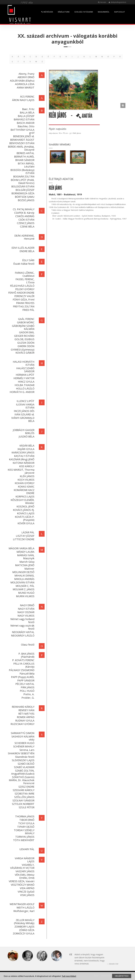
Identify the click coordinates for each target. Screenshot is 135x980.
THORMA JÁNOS (24, 816)
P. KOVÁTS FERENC (23, 660)
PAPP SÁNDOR (25, 680)
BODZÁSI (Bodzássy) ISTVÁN (22, 172)
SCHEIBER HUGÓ (24, 743)
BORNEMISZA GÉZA (23, 193)
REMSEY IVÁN (26, 710)
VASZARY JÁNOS (25, 871)
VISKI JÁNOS (27, 895)
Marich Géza (27, 562)
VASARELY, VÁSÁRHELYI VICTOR (22, 866)
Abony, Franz (26, 74)
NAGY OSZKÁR (26, 612)
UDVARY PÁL (26, 849)
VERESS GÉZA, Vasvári (21, 881)
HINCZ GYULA (26, 382)
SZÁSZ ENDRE (26, 787)
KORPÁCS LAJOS (25, 497)
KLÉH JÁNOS (27, 476)
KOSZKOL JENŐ (25, 506)
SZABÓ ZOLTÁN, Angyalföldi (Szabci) (22, 772)
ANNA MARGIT (25, 88)
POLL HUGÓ (27, 691)
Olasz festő (27, 645)
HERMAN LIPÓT (25, 375)
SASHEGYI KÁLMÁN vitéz (23, 738)
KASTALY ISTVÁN (24, 456)
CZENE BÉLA (27, 227)
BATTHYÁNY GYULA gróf (22, 131)
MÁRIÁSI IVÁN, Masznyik (25, 557)
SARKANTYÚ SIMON (22, 733)
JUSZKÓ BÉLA (26, 437)
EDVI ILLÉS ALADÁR (23, 248)
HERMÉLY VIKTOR (24, 378)
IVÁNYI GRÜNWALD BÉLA (22, 419)
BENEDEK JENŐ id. (23, 136)
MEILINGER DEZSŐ (23, 572)
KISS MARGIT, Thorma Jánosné (21, 471)
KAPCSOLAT (120, 12)
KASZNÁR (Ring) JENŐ (21, 459)
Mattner (29, 569)
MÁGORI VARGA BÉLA (21, 548)
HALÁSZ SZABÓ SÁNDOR (25, 370)
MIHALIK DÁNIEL (24, 576)
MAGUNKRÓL (104, 12)
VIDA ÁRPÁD (27, 888)
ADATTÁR (84, 117)
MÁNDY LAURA (25, 552)
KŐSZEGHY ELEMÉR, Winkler (22, 501)
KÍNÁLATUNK (64, 12)
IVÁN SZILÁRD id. (24, 414)
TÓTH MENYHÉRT (23, 840)
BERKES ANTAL (25, 153)
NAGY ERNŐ (27, 605)
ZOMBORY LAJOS (24, 927)
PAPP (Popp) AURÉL (22, 677)
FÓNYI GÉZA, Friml (23, 300)
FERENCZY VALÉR (24, 296)
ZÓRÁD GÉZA (26, 930)
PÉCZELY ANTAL (25, 684)
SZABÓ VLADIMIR (24, 767)
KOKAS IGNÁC (26, 487)
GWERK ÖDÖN (26, 346)
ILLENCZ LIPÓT (25, 401)
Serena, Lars (27, 750)
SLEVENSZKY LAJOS (23, 760)
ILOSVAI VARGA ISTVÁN (25, 406)
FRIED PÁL (28, 310)
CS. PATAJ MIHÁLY (23, 209)
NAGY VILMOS (26, 616)
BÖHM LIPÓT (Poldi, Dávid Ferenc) (22, 181)
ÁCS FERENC (27, 97)
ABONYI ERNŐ (26, 77)
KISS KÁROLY (26, 466)
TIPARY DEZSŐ (25, 827)
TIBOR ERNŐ (26, 820)
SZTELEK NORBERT (23, 804)
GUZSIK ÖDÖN (25, 343)
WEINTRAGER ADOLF (22, 904)
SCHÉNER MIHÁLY (23, 746)
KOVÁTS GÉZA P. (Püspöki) (24, 518)
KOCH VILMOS (26, 480)
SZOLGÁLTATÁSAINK (84, 12)
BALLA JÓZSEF (26, 116)
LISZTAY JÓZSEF (25, 536)
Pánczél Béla (27, 674)
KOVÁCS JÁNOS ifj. (23, 510)
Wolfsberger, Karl (23, 911)
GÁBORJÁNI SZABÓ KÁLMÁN (23, 327)
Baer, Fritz (28, 109)
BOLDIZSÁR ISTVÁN (22, 186)
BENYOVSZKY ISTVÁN (21, 143)
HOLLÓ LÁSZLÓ (25, 389)
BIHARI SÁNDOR (24, 160)
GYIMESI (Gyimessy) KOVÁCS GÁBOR (22, 351)
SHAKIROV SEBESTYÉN (21, 753)
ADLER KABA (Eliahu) (22, 81)
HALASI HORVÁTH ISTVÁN (23, 363)
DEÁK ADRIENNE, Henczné (24, 237)
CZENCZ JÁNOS (25, 223)
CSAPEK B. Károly (24, 213)
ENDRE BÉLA (27, 251)
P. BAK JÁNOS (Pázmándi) (26, 655)
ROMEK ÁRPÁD (25, 717)
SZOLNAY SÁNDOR (23, 800)
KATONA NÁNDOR (23, 463)
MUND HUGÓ (26, 593)
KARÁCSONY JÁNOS (23, 452)
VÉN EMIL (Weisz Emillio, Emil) (24, 876)
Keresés (102, 2)
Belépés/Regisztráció (117, 2)
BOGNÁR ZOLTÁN (23, 176)
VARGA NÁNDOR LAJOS (24, 860)
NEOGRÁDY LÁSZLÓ (22, 636)
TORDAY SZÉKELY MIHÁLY (24, 832)
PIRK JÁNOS (27, 687)
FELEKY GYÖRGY (24, 289)
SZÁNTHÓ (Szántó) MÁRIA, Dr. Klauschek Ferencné (21, 780)
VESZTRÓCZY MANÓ (22, 885)
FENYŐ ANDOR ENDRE (21, 293)
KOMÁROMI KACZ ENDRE (24, 492)
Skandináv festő (24, 757)
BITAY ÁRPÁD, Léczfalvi (26, 165)
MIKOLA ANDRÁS (24, 579)
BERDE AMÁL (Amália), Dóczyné (21, 148)
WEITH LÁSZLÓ (25, 908)
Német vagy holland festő (22, 621)
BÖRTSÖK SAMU (24, 197)
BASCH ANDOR (25, 123)
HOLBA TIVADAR (24, 385)
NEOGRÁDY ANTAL (23, 632)
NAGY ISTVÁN (26, 609)
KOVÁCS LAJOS (25, 513)
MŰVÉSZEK (47, 12)
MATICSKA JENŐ (24, 565)
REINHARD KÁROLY (23, 707)
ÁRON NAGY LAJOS (23, 100)
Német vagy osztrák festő (22, 627)
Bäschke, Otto (26, 126)
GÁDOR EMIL (26, 332)
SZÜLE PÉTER (26, 807)
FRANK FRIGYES (25, 303)
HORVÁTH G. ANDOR (22, 392)
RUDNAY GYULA (24, 721)
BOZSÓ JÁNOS (26, 200)
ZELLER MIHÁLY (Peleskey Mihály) (24, 922)
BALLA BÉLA (27, 113)
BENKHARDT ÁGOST (22, 140)
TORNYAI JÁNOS (24, 837)
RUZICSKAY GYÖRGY (22, 724)
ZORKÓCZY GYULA (23, 933)
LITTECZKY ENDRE (23, 539)
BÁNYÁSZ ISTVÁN (24, 119)
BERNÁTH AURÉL (24, 157)
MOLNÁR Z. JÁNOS (23, 589)
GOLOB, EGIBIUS (24, 339)
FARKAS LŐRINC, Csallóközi (24, 274)
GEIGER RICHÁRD (24, 336)
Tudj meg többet (69, 976)
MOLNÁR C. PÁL (25, 586)
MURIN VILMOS (25, 596)
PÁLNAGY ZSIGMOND (21, 670)
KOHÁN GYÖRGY (24, 483)
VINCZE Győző (26, 892)
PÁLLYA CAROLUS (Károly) (23, 665)
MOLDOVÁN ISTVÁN (22, 582)
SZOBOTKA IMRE (24, 794)
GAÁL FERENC (26, 319)
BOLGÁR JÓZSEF (25, 190)
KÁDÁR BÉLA (27, 446)
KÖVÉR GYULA (26, 523)
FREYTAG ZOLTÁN (23, 306)
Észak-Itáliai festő (23, 264)
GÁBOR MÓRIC (25, 322)
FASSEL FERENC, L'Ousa (25, 281)
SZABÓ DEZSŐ (26, 764)
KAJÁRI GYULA (26, 449)
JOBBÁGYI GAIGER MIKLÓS (23, 432)
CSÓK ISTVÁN (26, 220)
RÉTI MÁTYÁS (26, 714)
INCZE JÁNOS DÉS (24, 411)
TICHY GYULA (26, 823)
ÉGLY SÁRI (28, 260)
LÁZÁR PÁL (28, 532)
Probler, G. (28, 698)
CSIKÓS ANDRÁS (24, 216)
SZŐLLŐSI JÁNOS (24, 797)
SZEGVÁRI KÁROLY (23, 790)
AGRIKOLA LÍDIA (24, 84)
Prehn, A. (29, 694)
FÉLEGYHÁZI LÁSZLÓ (22, 286)
